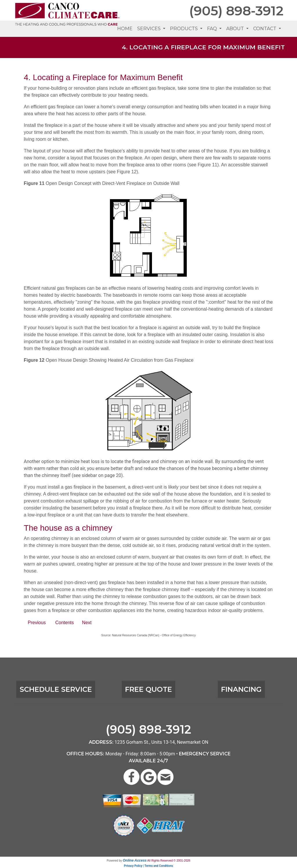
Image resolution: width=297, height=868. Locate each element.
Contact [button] (265, 29)
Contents (64, 623)
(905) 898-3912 (236, 11)
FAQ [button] (213, 29)
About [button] (236, 29)
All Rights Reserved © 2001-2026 (169, 861)
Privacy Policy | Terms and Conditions (148, 866)
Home (125, 29)
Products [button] (184, 29)
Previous (37, 623)
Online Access (135, 860)
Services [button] (150, 29)
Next (87, 623)
